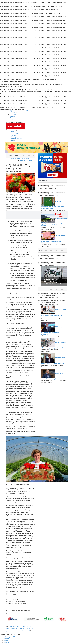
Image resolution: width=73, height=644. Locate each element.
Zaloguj (12, 120)
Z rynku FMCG (15, 133)
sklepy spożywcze (18, 632)
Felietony (14, 137)
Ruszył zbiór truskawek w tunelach (20, 159)
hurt (24, 628)
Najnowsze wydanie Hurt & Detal (19, 111)
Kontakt (12, 118)
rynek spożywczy (21, 627)
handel (8, 628)
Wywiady (14, 140)
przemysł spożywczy (24, 630)
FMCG (20, 628)
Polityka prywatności (9, 637)
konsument (14, 628)
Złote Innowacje (14, 113)
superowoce (12, 627)
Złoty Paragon (14, 114)
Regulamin (6, 639)
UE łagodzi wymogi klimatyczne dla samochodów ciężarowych (53, 281)
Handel (13, 132)
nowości (16, 630)
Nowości (13, 135)
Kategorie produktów (17, 139)
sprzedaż (29, 627)
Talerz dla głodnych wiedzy (27, 160)
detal (27, 628)
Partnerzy (6, 642)
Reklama (12, 116)
